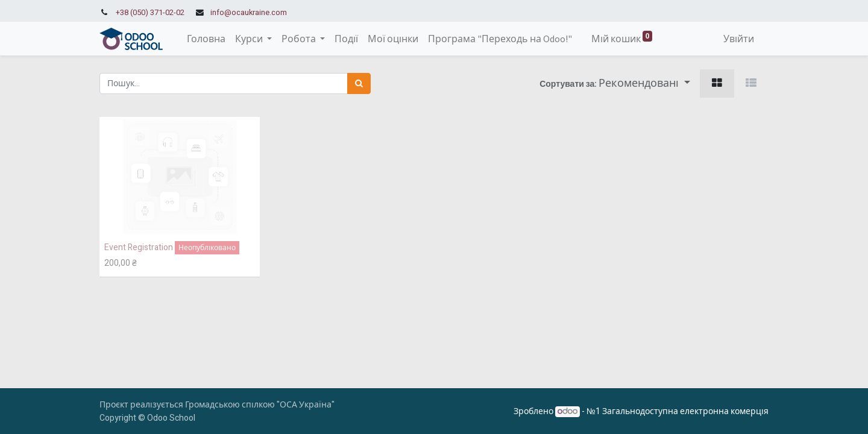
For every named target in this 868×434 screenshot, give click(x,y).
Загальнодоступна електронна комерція (685, 411)
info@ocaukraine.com (249, 13)
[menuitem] (206, 39)
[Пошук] (359, 83)
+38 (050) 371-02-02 (150, 13)
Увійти (739, 39)
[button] (644, 83)
